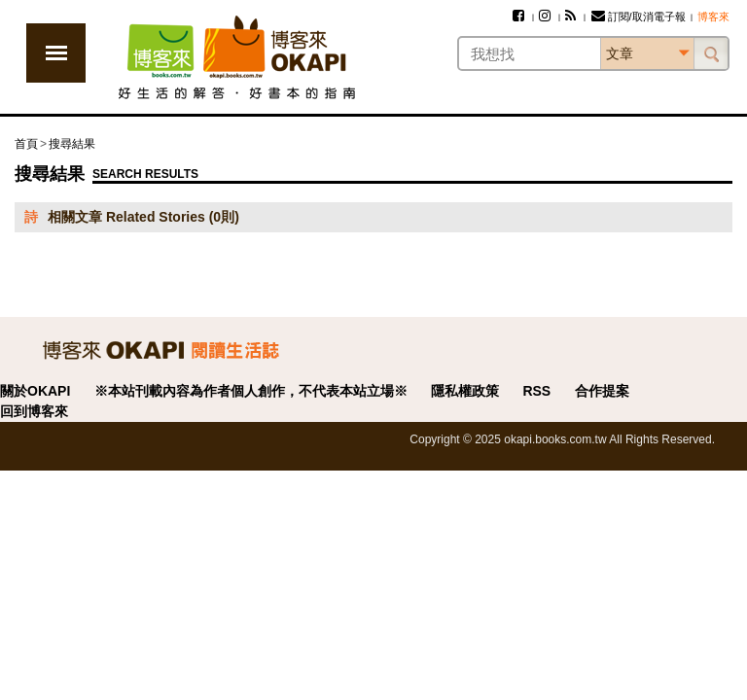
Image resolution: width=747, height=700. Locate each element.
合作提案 (602, 391)
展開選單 (56, 53)
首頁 (26, 144)
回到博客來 (34, 411)
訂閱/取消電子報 (639, 17)
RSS (536, 391)
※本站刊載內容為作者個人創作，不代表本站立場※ (251, 391)
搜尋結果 (72, 144)
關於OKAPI (35, 391)
